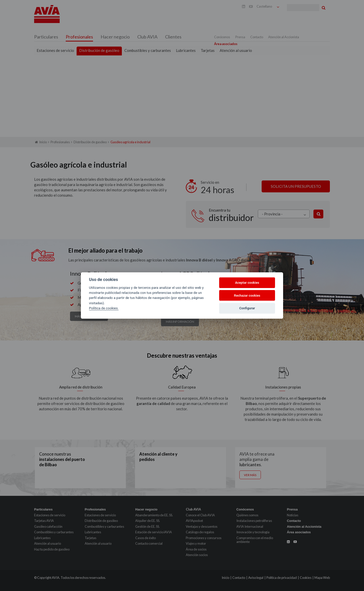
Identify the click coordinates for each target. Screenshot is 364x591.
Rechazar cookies (247, 295)
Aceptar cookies (247, 283)
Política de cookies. (104, 308)
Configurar (247, 308)
